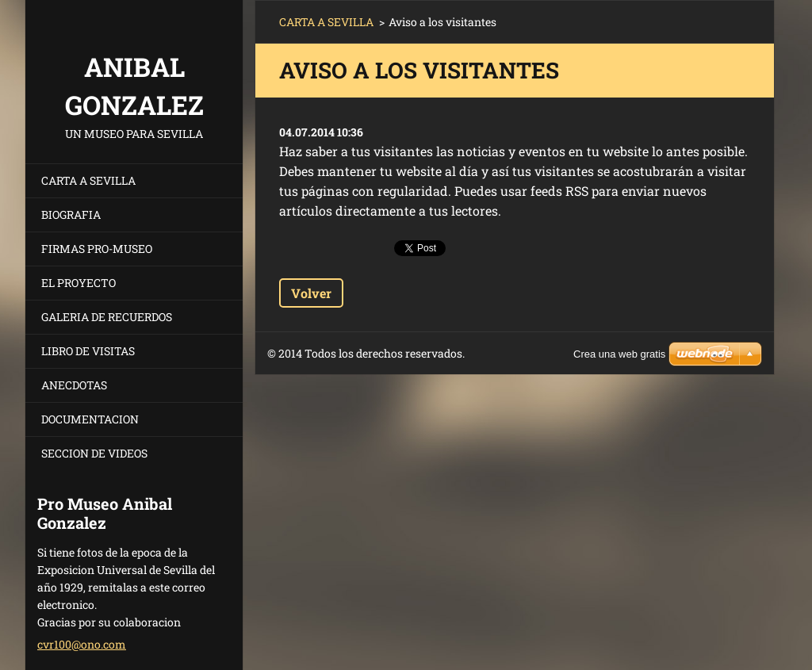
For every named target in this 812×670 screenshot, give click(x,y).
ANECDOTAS (74, 385)
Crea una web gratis (619, 354)
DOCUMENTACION (90, 419)
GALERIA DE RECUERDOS (107, 317)
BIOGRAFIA (71, 214)
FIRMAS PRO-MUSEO (97, 249)
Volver (311, 293)
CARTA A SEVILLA (88, 180)
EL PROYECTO (79, 283)
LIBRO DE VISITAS (88, 351)
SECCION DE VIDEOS (94, 453)
